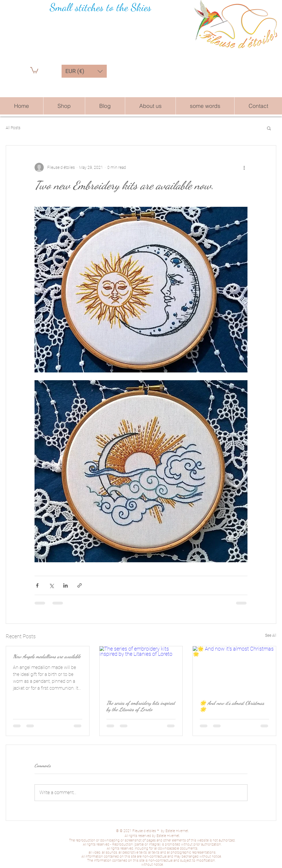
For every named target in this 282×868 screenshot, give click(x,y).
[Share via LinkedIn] (65, 585)
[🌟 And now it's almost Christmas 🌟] (234, 670)
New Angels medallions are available (47, 656)
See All (271, 635)
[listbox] (84, 71)
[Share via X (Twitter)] (51, 585)
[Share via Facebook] (37, 585)
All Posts (13, 128)
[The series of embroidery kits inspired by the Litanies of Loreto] (141, 670)
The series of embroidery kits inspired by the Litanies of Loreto (141, 706)
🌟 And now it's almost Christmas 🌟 (232, 706)
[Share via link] (80, 585)
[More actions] (244, 167)
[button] (34, 70)
